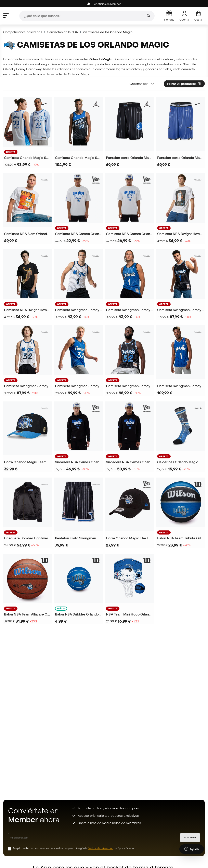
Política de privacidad (101, 848)
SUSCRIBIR (190, 837)
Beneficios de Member (104, 4)
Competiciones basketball (22, 32)
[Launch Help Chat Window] (192, 849)
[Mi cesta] (198, 16)
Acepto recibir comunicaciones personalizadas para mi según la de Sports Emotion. (74, 848)
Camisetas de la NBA (62, 32)
